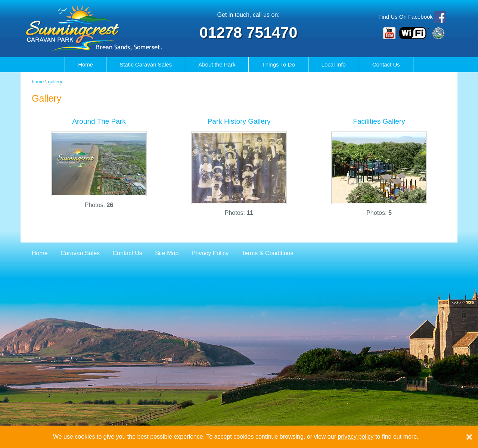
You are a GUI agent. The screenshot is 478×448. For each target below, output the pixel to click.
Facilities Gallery (379, 121)
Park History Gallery (239, 121)
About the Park (217, 64)
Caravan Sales (146, 64)
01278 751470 (248, 33)
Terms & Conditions (268, 253)
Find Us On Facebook (406, 17)
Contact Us (386, 64)
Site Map (167, 253)
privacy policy (356, 437)
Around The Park (99, 121)
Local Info (334, 64)
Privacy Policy (210, 253)
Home (86, 64)
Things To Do (278, 64)
